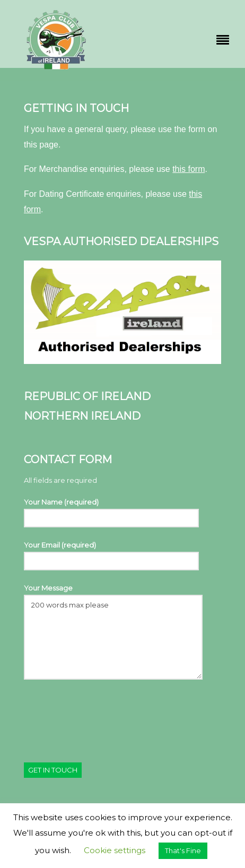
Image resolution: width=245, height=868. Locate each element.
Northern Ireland (82, 416)
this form (189, 169)
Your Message (113, 631)
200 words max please (113, 637)
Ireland (124, 396)
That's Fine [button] (183, 850)
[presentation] (104, 714)
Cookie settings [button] (115, 850)
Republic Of (61, 396)
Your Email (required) (111, 555)
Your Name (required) (111, 512)
